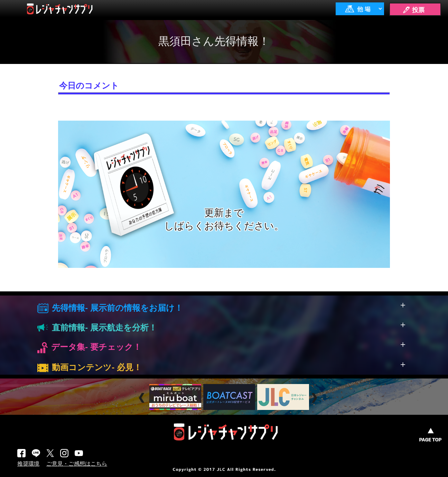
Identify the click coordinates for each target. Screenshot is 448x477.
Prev (143, 398)
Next (315, 398)
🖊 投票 (413, 10)
